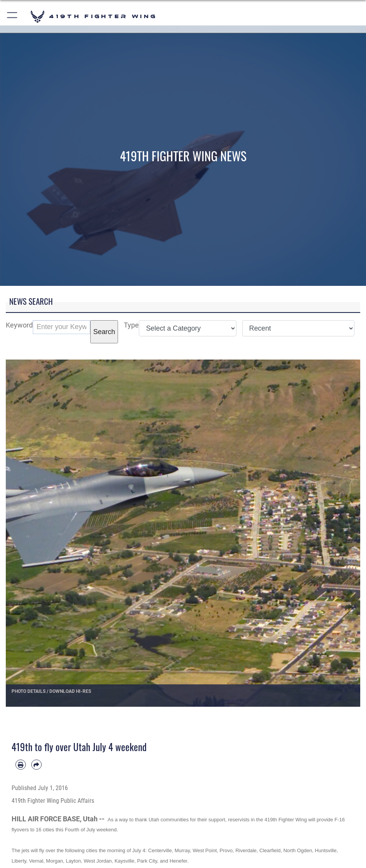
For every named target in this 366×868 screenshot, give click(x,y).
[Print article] (21, 765)
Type (131, 325)
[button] (13, 16)
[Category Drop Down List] (187, 328)
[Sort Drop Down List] (298, 328)
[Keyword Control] (62, 327)
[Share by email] (36, 765)
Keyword (19, 325)
